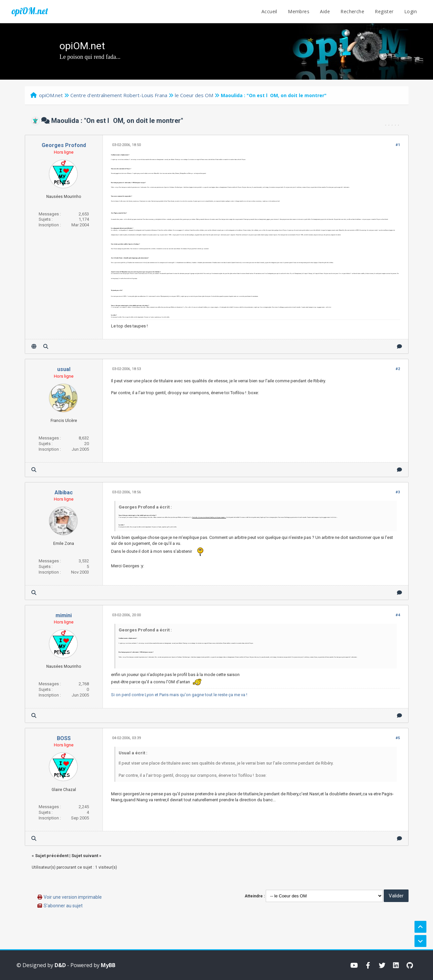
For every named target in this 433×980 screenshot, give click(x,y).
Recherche (352, 11)
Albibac (64, 492)
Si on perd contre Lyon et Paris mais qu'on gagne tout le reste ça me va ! (179, 695)
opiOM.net (30, 11)
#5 (398, 738)
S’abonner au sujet (63, 906)
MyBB (108, 965)
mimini (64, 615)
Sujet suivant (85, 856)
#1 (398, 145)
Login (411, 11)
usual (64, 369)
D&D (60, 965)
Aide (325, 11)
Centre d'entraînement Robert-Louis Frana (119, 95)
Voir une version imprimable (73, 897)
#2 (398, 369)
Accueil (269, 11)
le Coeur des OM (194, 95)
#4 (398, 615)
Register (384, 11)
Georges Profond (64, 145)
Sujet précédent (52, 856)
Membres (299, 11)
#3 (398, 492)
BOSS (64, 738)
